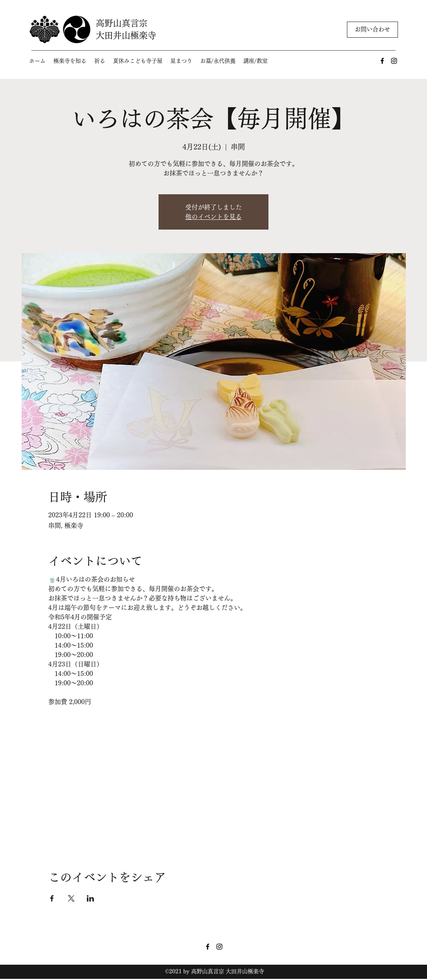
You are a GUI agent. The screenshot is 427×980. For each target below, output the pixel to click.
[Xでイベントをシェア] (71, 898)
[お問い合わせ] (372, 30)
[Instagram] (394, 61)
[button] (70, 61)
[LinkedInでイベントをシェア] (90, 898)
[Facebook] (382, 61)
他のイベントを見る (213, 217)
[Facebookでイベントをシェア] (52, 898)
